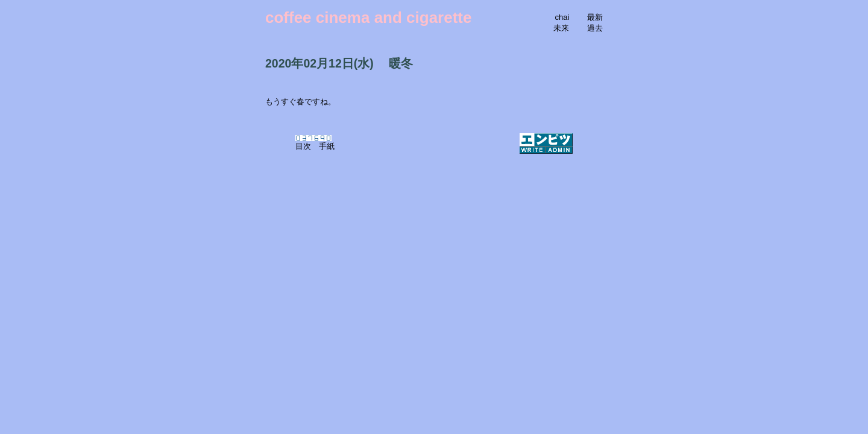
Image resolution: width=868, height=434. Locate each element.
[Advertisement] (434, 218)
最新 (595, 17)
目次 (303, 146)
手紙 (327, 146)
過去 (595, 28)
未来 (561, 28)
